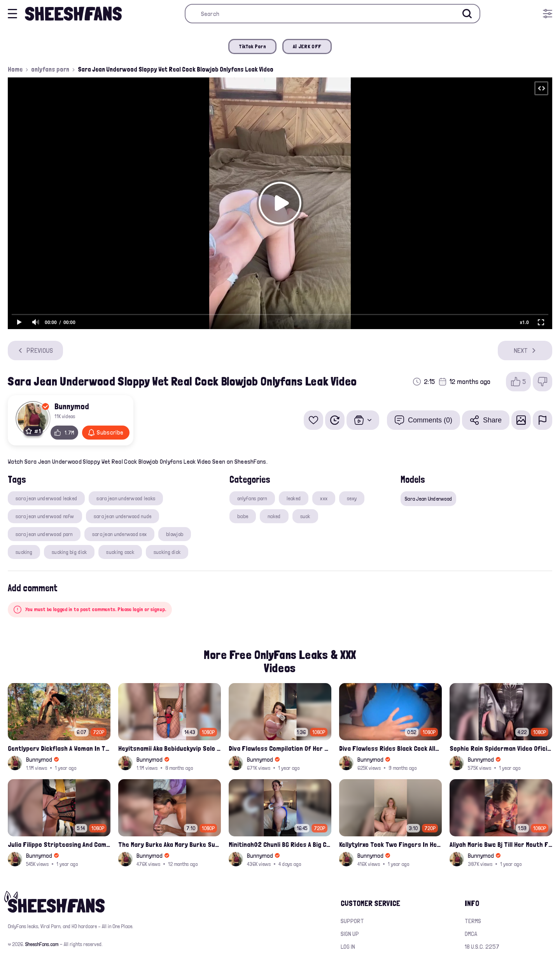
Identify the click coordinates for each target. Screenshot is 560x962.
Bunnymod (72, 406)
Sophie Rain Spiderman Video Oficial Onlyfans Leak (501, 748)
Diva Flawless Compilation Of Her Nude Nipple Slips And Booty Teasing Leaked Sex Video (280, 748)
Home (15, 69)
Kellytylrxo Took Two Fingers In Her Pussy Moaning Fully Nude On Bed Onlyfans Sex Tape (390, 844)
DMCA (471, 934)
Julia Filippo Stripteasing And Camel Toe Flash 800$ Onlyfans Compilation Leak (59, 844)
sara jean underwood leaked (46, 498)
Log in (348, 947)
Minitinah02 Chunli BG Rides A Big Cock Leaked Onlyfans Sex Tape (280, 844)
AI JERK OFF (307, 46)
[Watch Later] (335, 420)
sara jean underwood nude (123, 516)
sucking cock (120, 552)
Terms (473, 921)
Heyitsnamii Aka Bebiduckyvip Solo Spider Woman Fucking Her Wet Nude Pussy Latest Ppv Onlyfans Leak (170, 748)
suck (305, 516)
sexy (352, 498)
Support (352, 921)
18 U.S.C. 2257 (482, 947)
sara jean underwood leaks (126, 498)
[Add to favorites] (313, 420)
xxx (324, 498)
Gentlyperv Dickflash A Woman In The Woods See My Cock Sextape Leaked (59, 748)
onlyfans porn (50, 69)
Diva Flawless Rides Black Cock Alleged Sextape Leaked (390, 748)
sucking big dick (69, 552)
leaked (294, 498)
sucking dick (167, 552)
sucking (24, 552)
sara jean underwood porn (44, 534)
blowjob (175, 534)
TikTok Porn (252, 46)
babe (243, 516)
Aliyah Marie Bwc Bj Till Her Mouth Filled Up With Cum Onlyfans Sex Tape (501, 844)
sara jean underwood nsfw (45, 516)
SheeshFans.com (42, 944)
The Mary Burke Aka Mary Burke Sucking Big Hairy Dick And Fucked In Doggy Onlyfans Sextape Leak (170, 844)
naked (274, 516)
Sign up (350, 934)
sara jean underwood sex (119, 534)
